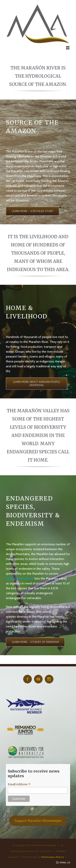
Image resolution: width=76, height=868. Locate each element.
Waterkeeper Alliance (53, 857)
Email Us (63, 862)
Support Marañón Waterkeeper (38, 821)
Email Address (19, 784)
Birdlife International (20, 578)
